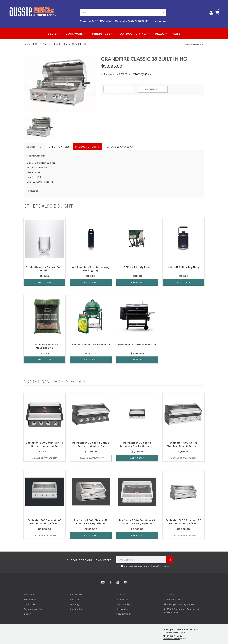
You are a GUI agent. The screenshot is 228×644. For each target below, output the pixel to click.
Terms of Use (123, 600)
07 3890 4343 (172, 600)
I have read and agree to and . (145, 566)
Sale (177, 34)
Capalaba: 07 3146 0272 (131, 21)
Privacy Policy (164, 566)
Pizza (161, 34)
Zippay (27, 614)
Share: (194, 44)
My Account (30, 600)
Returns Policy (124, 609)
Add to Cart (45, 282)
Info (149, 74)
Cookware (76, 34)
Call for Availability (45, 458)
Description (35, 147)
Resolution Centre (33, 609)
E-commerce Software (171, 639)
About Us (75, 600)
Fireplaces (103, 34)
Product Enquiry (87, 147)
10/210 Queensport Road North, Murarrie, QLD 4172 (181, 611)
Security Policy (124, 614)
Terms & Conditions (148, 566)
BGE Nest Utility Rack (137, 267)
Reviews (119, 147)
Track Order (30, 604)
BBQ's (53, 34)
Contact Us (153, 89)
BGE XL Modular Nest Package (91, 345)
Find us (160, 21)
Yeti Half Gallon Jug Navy (184, 267)
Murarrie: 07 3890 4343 (96, 21)
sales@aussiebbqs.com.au (179, 604)
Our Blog (75, 604)
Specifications (59, 147)
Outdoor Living (134, 34)
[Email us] (103, 582)
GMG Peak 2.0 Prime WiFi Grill (137, 345)
